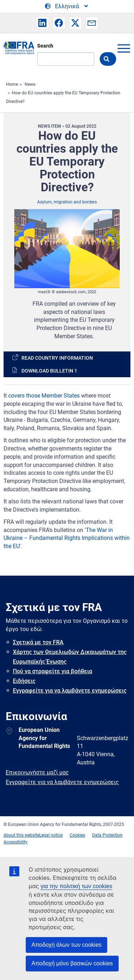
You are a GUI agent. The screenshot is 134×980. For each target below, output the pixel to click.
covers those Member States (44, 396)
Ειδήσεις (24, 681)
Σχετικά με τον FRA (38, 642)
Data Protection (107, 835)
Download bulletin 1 (49, 371)
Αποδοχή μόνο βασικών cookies (72, 963)
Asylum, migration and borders (67, 202)
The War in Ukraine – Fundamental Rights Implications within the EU (67, 538)
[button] (43, 23)
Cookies (77, 835)
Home (12, 84)
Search (45, 46)
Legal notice (51, 835)
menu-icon (124, 48)
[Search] (66, 59)
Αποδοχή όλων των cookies (66, 945)
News (30, 84)
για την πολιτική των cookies (76, 886)
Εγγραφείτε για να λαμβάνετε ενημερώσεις (70, 691)
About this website (21, 835)
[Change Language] (67, 6)
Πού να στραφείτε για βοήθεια (53, 671)
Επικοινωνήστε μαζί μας (37, 772)
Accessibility (16, 842)
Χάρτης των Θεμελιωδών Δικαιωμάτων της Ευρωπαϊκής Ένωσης (70, 657)
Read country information (57, 358)
